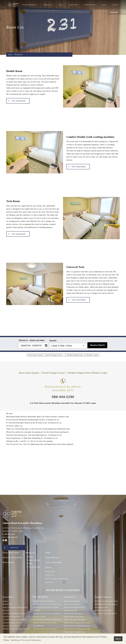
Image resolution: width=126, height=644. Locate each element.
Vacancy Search (97, 345)
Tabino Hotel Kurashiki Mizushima (77, 626)
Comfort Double (33, 560)
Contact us (115, 5)
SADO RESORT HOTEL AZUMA (15, 614)
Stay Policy (49, 583)
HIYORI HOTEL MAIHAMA (45, 602)
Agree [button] (118, 639)
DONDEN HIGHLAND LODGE (107, 602)
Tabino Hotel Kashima (73, 605)
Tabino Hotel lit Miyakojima (75, 632)
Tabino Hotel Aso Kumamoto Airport (78, 629)
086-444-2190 (9, 534)
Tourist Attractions (90, 5)
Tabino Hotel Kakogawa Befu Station (78, 623)
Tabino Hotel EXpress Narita (75, 608)
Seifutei (5, 602)
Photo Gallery (8, 562)
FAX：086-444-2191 (11, 537)
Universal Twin (33, 567)
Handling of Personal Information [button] (26, 640)
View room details (18, 101)
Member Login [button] (92, 355)
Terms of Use (50, 575)
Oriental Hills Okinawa (11, 626)
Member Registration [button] (75, 355)
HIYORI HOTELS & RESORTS (63, 590)
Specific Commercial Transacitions (57, 579)
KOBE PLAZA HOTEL (104, 611)
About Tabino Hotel (30, 5)
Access (104, 5)
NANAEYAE (7, 605)
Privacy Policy (50, 572)
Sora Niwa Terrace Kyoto (12, 617)
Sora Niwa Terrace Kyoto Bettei (15, 620)
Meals (61, 5)
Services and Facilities (12, 558)
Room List (48, 5)
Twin (29, 564)
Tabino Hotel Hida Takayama (75, 620)
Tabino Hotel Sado (71, 611)
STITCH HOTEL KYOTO (12, 623)
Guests (53, 341)
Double (30, 557)
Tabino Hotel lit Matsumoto (75, 617)
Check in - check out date (32, 340)
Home (10, 55)
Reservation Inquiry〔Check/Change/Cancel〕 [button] (46, 355)
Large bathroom (74, 5)
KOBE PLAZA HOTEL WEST (106, 614)
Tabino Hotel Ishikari (72, 602)
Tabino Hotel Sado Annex (74, 614)
